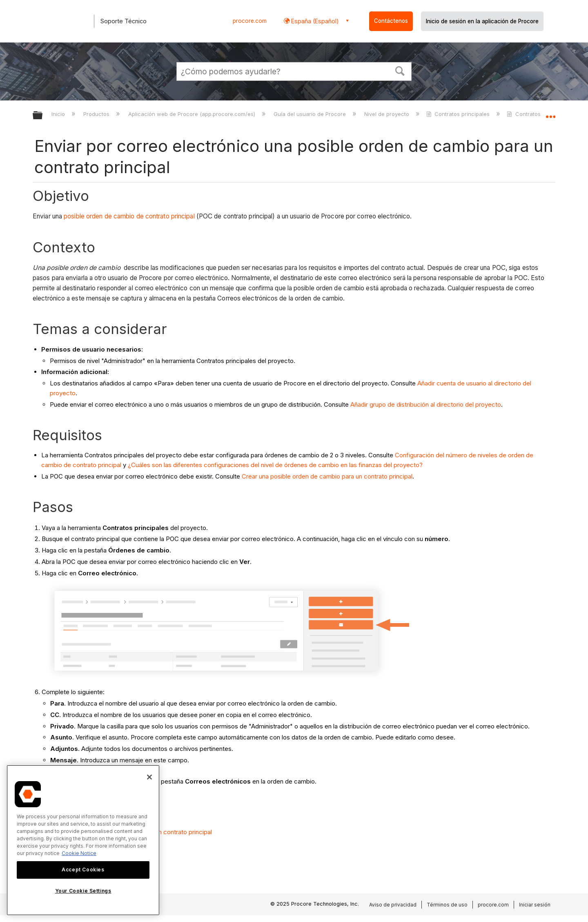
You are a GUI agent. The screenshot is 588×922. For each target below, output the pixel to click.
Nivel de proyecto (388, 114)
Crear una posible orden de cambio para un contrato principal (327, 476)
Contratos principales (459, 114)
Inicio (59, 114)
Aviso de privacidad (393, 905)
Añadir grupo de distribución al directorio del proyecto (426, 404)
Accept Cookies (83, 870)
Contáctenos (391, 21)
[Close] (149, 777)
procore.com (250, 21)
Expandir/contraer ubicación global (550, 113)
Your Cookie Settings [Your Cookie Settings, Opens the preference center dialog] (83, 891)
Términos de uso (447, 905)
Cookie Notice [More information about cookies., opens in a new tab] (79, 853)
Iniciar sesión (535, 905)
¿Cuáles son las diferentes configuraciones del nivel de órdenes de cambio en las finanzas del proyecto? (275, 465)
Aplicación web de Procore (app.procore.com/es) (193, 114)
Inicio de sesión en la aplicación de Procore (482, 21)
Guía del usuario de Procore (311, 114)
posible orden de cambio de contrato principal (129, 216)
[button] (400, 70)
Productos (97, 114)
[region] (83, 840)
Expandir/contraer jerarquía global (43, 116)
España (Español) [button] (314, 21)
